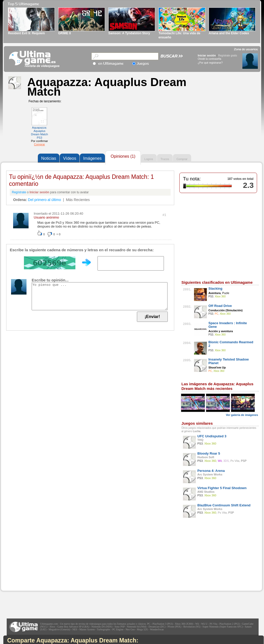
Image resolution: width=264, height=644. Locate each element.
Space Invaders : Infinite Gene (228, 325)
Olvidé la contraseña (210, 59)
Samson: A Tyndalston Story (129, 33)
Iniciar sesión (207, 55)
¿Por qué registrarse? (210, 63)
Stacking (215, 288)
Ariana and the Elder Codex (229, 33)
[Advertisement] (40, 558)
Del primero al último (45, 200)
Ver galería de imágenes (242, 415)
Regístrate (19, 192)
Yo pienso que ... (100, 296)
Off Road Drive (220, 306)
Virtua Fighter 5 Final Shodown (222, 488)
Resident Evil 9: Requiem (26, 33)
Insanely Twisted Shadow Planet (229, 361)
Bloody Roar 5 (209, 453)
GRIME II (64, 33)
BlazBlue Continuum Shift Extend (224, 505)
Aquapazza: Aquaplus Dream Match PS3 (39, 133)
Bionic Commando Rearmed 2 (231, 344)
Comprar (39, 144)
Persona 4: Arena (211, 471)
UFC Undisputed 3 (212, 436)
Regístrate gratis (228, 56)
